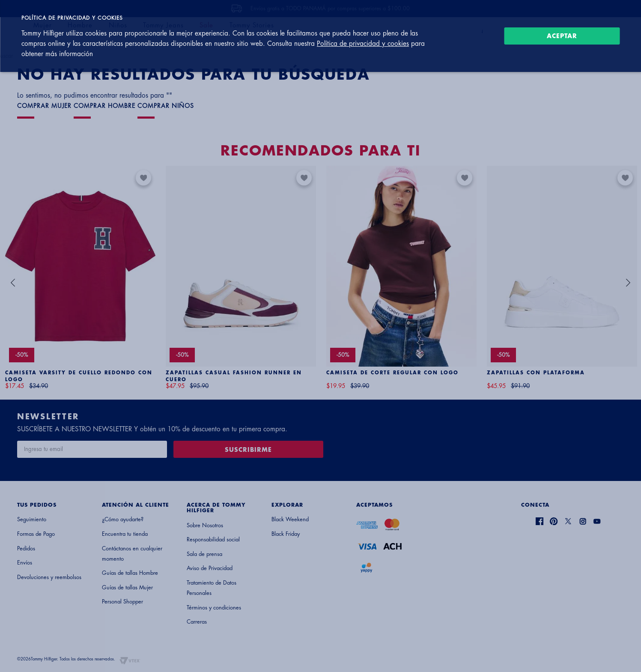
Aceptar (562, 36)
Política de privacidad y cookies (363, 44)
